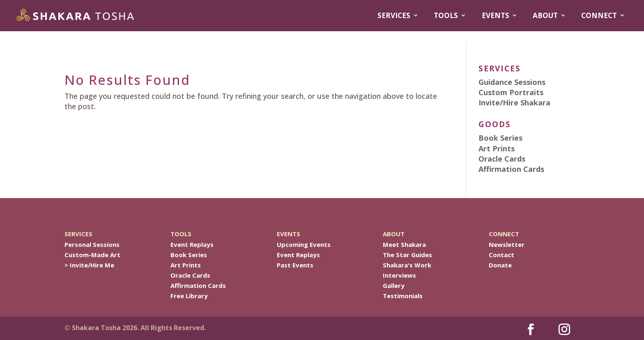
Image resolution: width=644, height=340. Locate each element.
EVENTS (496, 16)
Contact (501, 255)
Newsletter (507, 244)
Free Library (189, 296)
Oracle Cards (190, 275)
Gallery (394, 285)
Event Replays (192, 244)
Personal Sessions (92, 244)
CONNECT (599, 16)
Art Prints (186, 265)
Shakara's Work (407, 265)
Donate (500, 265)
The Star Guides (407, 255)
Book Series (189, 255)
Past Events (295, 265)
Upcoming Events (304, 244)
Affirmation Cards (198, 285)
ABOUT (545, 16)
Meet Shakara (404, 244)
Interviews (399, 275)
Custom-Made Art (92, 255)
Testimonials (403, 296)
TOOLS (446, 16)
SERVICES (394, 16)
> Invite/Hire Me (89, 265)
